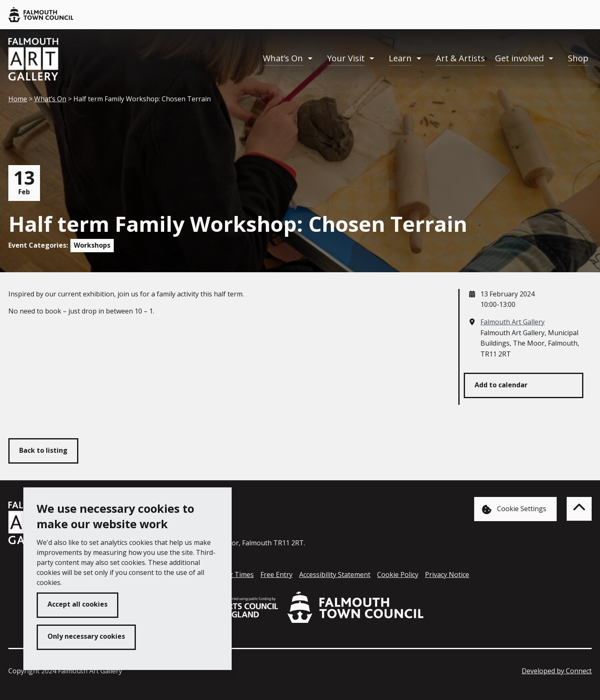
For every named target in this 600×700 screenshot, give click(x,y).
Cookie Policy (398, 575)
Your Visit (346, 58)
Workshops (92, 245)
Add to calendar (501, 385)
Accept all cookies (77, 604)
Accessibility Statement (335, 575)
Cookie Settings (514, 509)
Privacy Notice (447, 575)
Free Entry (276, 575)
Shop (578, 58)
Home (18, 99)
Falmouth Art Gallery (512, 322)
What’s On (283, 58)
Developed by (557, 671)
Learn (400, 58)
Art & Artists (460, 58)
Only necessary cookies (86, 636)
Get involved (519, 58)
